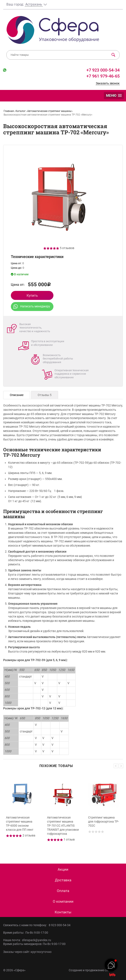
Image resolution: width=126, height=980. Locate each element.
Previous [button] (116, 766)
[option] (22, 812)
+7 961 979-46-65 (103, 76)
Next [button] (121, 766)
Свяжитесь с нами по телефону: (26, 925)
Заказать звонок (108, 83)
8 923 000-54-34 (60, 925)
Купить (32, 296)
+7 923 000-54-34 (102, 70)
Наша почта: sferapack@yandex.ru (27, 940)
